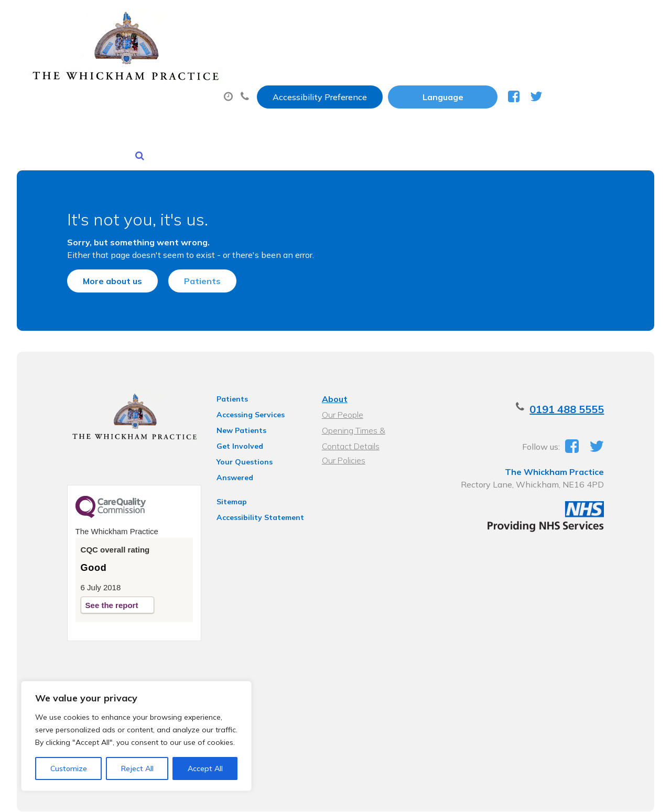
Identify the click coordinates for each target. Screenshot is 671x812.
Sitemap (224, 450)
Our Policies (343, 423)
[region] (136, 736)
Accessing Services (243, 377)
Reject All (137, 768)
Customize (69, 768)
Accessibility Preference (424, 19)
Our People (342, 377)
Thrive (636, 796)
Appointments (259, 52)
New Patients (173, 89)
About (164, 52)
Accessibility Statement (252, 466)
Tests (539, 52)
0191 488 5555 (585, 371)
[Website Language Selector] (546, 19)
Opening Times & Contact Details (369, 394)
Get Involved (232, 408)
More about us (94, 231)
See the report (94, 571)
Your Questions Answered (256, 424)
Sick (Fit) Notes (458, 52)
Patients (184, 231)
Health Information (285, 89)
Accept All (205, 768)
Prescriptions (361, 52)
